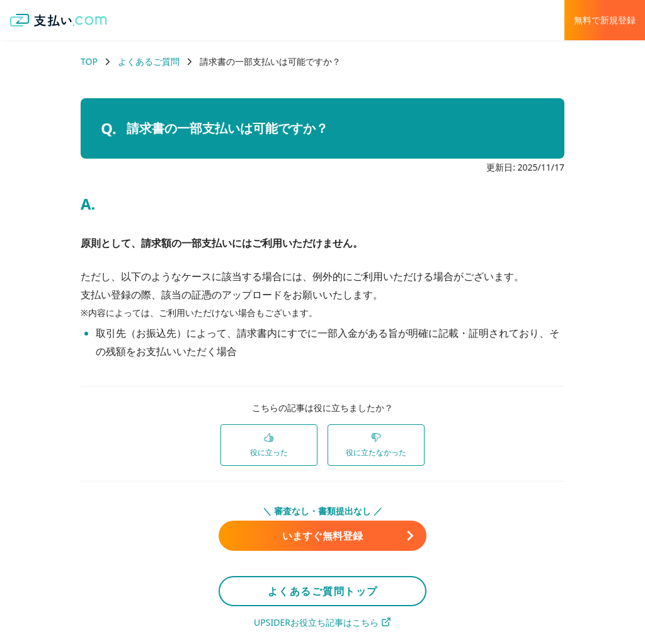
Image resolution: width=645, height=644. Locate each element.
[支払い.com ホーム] (59, 20)
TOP (89, 61)
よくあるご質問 (149, 61)
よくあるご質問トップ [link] (323, 591)
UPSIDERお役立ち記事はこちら (322, 622)
